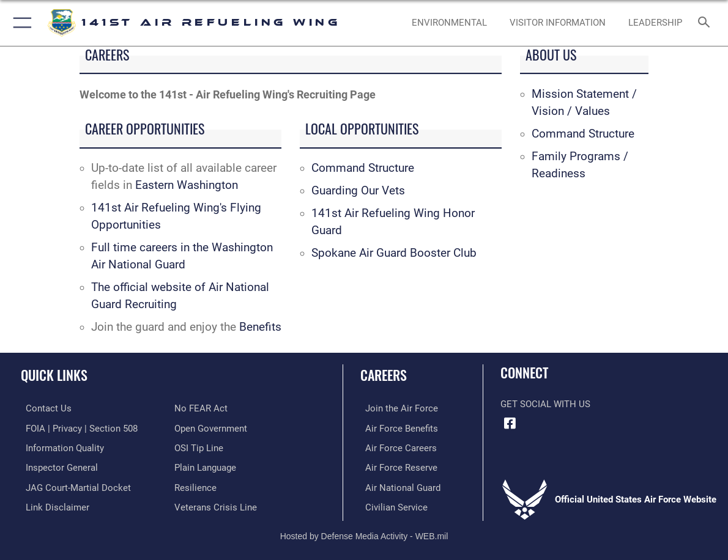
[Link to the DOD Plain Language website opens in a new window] (205, 466)
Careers (384, 374)
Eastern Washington (187, 185)
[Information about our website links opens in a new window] (53, 505)
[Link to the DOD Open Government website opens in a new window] (211, 428)
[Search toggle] (706, 23)
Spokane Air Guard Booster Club (394, 253)
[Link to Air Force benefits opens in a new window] (397, 428)
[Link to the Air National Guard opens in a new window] (398, 485)
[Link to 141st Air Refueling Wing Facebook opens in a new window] (510, 423)
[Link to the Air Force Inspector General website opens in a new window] (57, 466)
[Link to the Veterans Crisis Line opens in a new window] (216, 505)
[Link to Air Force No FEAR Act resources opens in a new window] (201, 408)
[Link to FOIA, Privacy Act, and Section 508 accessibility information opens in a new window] (77, 428)
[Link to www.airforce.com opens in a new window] (397, 408)
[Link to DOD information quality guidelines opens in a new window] (60, 447)
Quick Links (54, 374)
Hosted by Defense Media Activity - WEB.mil (364, 532)
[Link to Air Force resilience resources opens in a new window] (195, 485)
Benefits (260, 327)
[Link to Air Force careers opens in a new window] (396, 447)
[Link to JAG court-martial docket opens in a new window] (73, 485)
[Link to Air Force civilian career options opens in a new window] (392, 505)
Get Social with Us (545, 404)
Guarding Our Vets (358, 191)
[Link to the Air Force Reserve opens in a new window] (396, 466)
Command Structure (363, 168)
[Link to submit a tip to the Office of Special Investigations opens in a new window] (199, 447)
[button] (20, 23)
